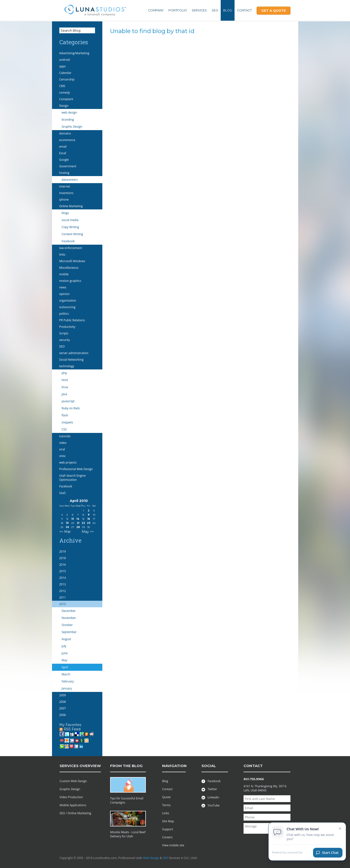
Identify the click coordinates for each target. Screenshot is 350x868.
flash (65, 415)
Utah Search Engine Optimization (73, 478)
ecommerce (67, 140)
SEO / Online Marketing (75, 813)
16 (89, 519)
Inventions (66, 193)
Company (156, 10)
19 (67, 523)
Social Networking (71, 360)
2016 (63, 565)
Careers (167, 837)
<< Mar (65, 532)
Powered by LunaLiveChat (287, 855)
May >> (88, 532)
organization (68, 300)
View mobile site (173, 845)
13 (73, 519)
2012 (63, 591)
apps (63, 66)
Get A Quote (274, 10)
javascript (68, 401)
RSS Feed (70, 729)
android (65, 60)
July (64, 646)
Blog (228, 10)
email (63, 147)
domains (65, 133)
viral (62, 449)
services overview (80, 766)
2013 (63, 584)
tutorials (65, 436)
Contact (244, 10)
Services (199, 10)
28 (78, 527)
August (66, 639)
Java (65, 394)
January (67, 688)
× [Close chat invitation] (340, 831)
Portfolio (178, 10)
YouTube (210, 805)
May (65, 660)
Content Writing (72, 234)
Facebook (68, 241)
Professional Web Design (76, 469)
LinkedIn (210, 797)
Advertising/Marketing (74, 53)
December (69, 611)
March (66, 674)
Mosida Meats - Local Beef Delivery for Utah (128, 834)
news (63, 287)
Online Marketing (71, 206)
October (67, 625)
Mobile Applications (73, 805)
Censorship (67, 79)
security (65, 340)
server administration (74, 353)
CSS (64, 429)
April (65, 667)
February (68, 681)
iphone (64, 200)
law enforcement (71, 248)
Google (64, 160)
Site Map (168, 821)
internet (65, 186)
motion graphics (70, 281)
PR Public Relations (72, 320)
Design (64, 106)
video (63, 443)
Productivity (67, 327)
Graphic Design (72, 127)
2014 (63, 578)
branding (68, 120)
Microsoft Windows (72, 261)
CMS (62, 86)
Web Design (151, 858)
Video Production (71, 797)
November (69, 618)
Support (168, 829)
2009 (63, 695)
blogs (65, 213)
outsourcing (67, 307)
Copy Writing (70, 227)
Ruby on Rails (71, 408)
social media (70, 220)
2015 (63, 571)
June (65, 653)
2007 (63, 708)
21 (78, 523)
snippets (68, 422)
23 (89, 523)
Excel (63, 153)
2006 (63, 715)
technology (67, 366)
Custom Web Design (73, 781)
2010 (63, 604)
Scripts (64, 333)
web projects (68, 462)
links (62, 255)
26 (67, 527)
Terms (166, 805)
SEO (215, 10)
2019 (63, 551)
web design (69, 112)
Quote (166, 797)
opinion (65, 294)
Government (68, 166)
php (64, 373)
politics (64, 314)
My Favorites (70, 725)
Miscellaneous (69, 268)
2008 (63, 702)
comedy (65, 93)
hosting (64, 173)
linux (65, 387)
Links (166, 813)
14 (78, 519)
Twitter (209, 789)
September (69, 632)
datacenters (70, 180)
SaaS (63, 493)
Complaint (66, 99)
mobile (64, 274)
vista (62, 456)
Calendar (65, 73)
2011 (63, 597)
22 (83, 523)
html (65, 380)
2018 (63, 558)
